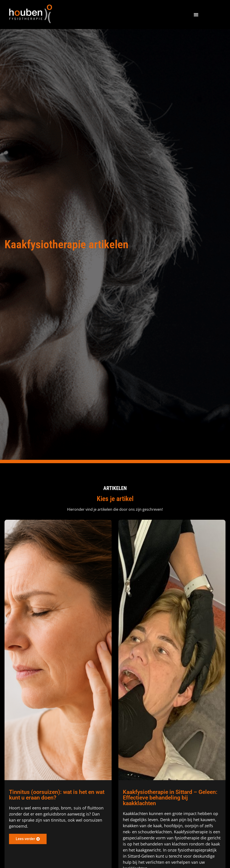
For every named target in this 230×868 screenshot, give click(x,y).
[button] (196, 15)
